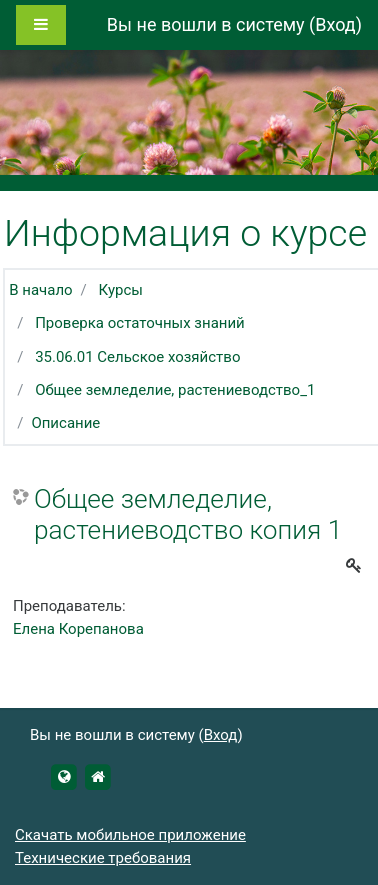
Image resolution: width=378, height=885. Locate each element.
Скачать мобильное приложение (130, 835)
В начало (40, 290)
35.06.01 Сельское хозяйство (137, 357)
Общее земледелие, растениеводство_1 (175, 390)
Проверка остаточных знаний (140, 323)
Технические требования (103, 858)
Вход (335, 24)
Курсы (121, 290)
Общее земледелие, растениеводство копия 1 (188, 515)
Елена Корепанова (78, 629)
